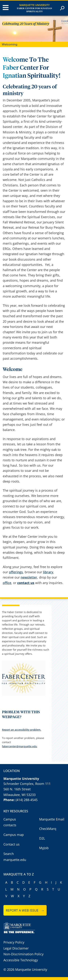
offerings (16, 572)
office (7, 583)
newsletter (29, 577)
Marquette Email (52, 819)
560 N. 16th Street (17, 789)
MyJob (44, 848)
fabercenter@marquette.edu (19, 746)
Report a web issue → (25, 910)
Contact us (12, 844)
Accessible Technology (21, 960)
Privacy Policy (14, 942)
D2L (42, 838)
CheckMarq (48, 829)
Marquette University (35, 5)
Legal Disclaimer (16, 948)
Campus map (14, 835)
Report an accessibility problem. (22, 730)
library (48, 572)
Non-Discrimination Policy (23, 954)
